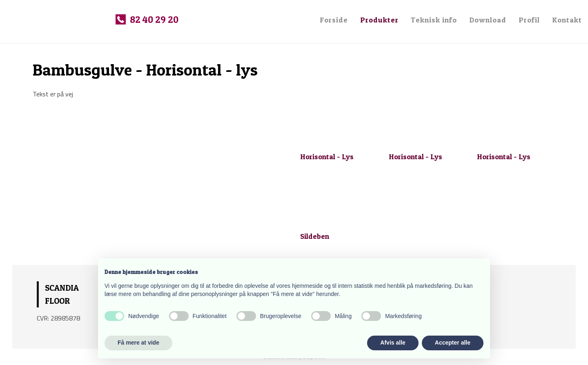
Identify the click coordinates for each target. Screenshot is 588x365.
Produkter (379, 20)
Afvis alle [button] (393, 343)
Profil (529, 20)
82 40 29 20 (154, 20)
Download (488, 20)
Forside (334, 20)
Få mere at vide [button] (138, 343)
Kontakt (567, 20)
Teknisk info (434, 20)
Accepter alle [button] (453, 343)
